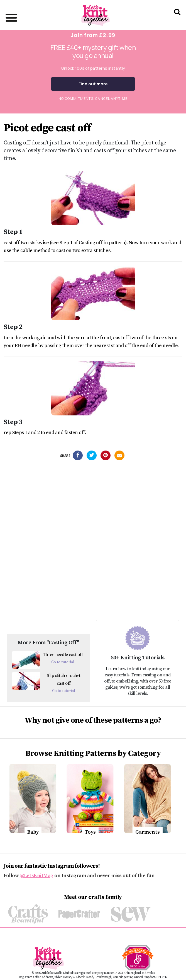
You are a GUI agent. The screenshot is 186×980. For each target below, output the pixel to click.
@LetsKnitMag (37, 876)
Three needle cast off (63, 655)
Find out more (93, 84)
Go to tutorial (63, 662)
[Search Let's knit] (177, 19)
